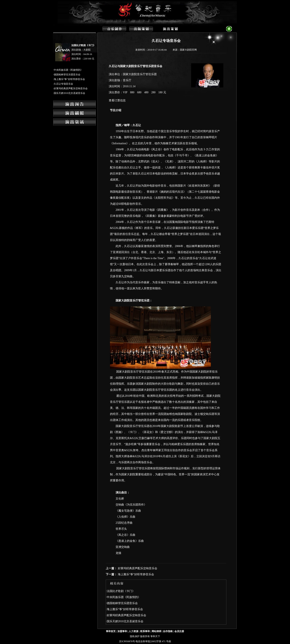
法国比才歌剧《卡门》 (83, 45)
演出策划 (169, 29)
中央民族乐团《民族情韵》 (68, 70)
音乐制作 (115, 29)
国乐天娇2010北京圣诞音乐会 (69, 93)
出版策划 (142, 29)
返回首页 (231, 29)
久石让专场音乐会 (63, 84)
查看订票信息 (117, 100)
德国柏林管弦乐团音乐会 (67, 75)
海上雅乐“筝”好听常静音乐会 (69, 79)
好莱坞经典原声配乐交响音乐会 (71, 88)
